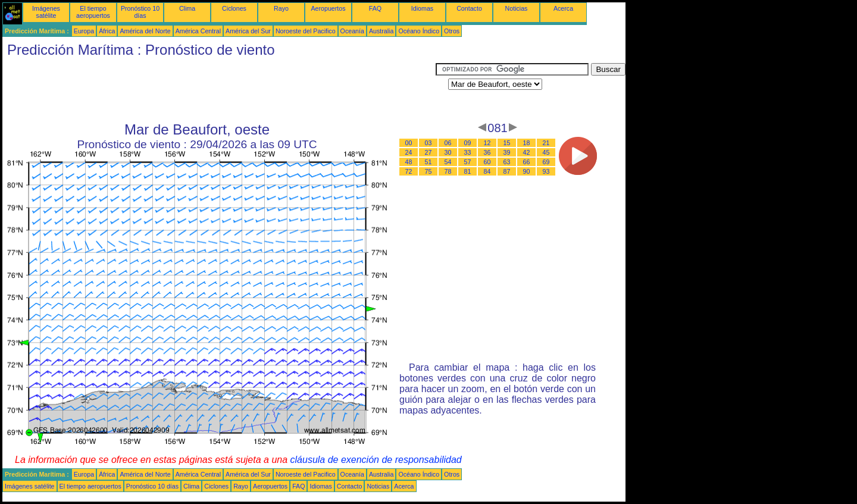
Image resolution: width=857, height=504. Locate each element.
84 (487, 171)
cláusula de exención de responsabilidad (376, 460)
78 (448, 171)
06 (448, 143)
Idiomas (422, 8)
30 (448, 152)
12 (487, 143)
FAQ (375, 8)
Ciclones (234, 8)
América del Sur (248, 31)
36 (487, 152)
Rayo (281, 8)
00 (409, 143)
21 (546, 143)
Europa (84, 31)
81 (468, 171)
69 (546, 162)
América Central (198, 31)
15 (507, 143)
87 (507, 171)
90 (527, 171)
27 (428, 152)
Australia (381, 31)
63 (507, 162)
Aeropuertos (328, 8)
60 (487, 162)
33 (468, 152)
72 (409, 171)
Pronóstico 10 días (140, 12)
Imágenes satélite (46, 12)
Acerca (563, 8)
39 (507, 152)
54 (448, 162)
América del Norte (145, 31)
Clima (187, 8)
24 (409, 152)
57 (468, 162)
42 (527, 152)
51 (428, 162)
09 (468, 143)
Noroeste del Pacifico (306, 31)
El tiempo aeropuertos (93, 12)
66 (527, 162)
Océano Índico (419, 31)
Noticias (517, 8)
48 (409, 162)
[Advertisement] (219, 90)
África (107, 31)
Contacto (469, 8)
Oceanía (352, 31)
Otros (452, 31)
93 (546, 171)
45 (546, 152)
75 (428, 171)
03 (428, 143)
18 (527, 143)
